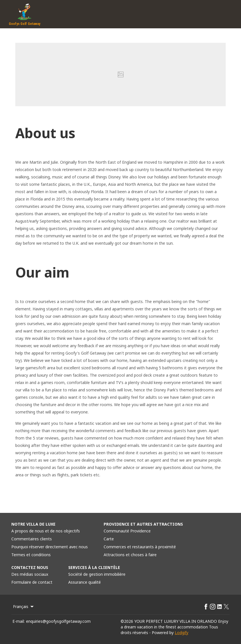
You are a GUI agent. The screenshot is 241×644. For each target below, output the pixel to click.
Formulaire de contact (32, 582)
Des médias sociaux (30, 574)
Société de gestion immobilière (97, 574)
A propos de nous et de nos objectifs (46, 531)
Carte (109, 539)
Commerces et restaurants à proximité (140, 547)
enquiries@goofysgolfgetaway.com (58, 621)
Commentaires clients (32, 539)
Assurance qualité (85, 582)
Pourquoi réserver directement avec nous (50, 547)
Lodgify (182, 633)
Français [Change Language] (24, 606)
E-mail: (19, 621)
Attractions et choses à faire (130, 555)
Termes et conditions (31, 555)
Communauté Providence (127, 531)
